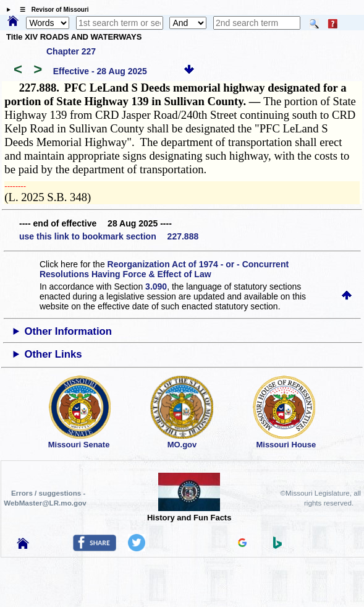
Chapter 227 (71, 51)
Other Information (68, 331)
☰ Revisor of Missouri (51, 10)
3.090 (156, 286)
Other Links (53, 354)
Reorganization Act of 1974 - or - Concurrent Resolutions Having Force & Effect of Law (164, 269)
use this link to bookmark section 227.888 (109, 236)
